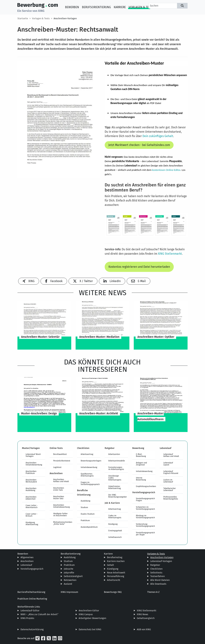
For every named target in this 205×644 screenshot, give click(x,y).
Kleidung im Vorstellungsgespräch (145, 516)
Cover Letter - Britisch (32, 515)
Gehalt (110, 565)
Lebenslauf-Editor (30, 611)
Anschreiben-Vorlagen (65, 18)
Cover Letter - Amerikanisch (32, 506)
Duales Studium (88, 514)
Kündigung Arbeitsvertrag (32, 523)
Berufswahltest (60, 454)
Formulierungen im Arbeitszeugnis (116, 468)
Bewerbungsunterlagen (91, 461)
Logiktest (57, 467)
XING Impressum (69, 592)
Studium (84, 507)
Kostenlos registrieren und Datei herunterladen (139, 267)
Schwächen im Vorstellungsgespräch (145, 508)
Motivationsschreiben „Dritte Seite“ (63, 523)
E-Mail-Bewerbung (141, 455)
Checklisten (156, 569)
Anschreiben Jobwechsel (31, 498)
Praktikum (85, 520)
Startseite (23, 18)
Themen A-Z (153, 592)
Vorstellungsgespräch (32, 569)
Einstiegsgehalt (115, 531)
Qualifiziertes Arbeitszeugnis (87, 475)
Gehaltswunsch (115, 537)
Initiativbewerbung (89, 467)
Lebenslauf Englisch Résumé (171, 472)
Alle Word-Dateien (160, 580)
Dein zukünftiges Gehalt (157, 136)
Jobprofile (69, 573)
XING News (142, 614)
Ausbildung (86, 501)
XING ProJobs (27, 618)
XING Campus (86, 614)
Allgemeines (27, 557)
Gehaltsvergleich (146, 618)
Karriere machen (116, 561)
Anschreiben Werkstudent (31, 481)
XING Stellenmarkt (170, 254)
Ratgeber (155, 565)
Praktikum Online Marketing (32, 599)
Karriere (120, 7)
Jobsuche (69, 569)
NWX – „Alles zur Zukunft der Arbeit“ (39, 614)
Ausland (68, 584)
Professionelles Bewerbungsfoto (171, 498)
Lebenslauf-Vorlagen (161, 561)
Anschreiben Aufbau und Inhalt (61, 480)
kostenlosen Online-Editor (166, 170)
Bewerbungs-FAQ (113, 592)
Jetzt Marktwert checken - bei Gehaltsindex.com (139, 145)
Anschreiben (27, 561)
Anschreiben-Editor (89, 611)
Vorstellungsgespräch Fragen (145, 499)
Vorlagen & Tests (141, 7)
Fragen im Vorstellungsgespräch (90, 483)
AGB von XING (144, 629)
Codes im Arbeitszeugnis (115, 516)
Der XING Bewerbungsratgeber (118, 496)
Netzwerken (70, 580)
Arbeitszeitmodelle (117, 461)
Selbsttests (156, 573)
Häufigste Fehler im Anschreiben (60, 514)
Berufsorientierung (96, 7)
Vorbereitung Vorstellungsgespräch (145, 525)
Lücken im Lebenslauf (168, 481)
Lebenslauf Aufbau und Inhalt (171, 455)
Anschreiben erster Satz (59, 489)
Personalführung (116, 576)
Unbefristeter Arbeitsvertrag (115, 487)
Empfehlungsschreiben (146, 486)
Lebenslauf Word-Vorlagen (33, 455)
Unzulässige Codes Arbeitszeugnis (115, 478)
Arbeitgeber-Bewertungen (92, 618)
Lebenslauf (26, 565)
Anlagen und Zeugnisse (141, 464)
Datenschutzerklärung (32, 629)
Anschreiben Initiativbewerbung (34, 464)
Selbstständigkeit (73, 576)
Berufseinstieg (115, 557)
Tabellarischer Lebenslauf (170, 489)
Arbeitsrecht (114, 580)
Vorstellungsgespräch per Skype (145, 534)
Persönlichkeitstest (62, 461)
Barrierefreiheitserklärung (31, 592)
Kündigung (113, 524)
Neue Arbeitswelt (116, 573)
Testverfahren (157, 576)
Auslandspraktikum (89, 527)
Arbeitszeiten (114, 454)
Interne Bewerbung (141, 479)
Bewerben (72, 7)
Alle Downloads (158, 584)
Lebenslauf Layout (168, 464)
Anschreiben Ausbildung (31, 489)
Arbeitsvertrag (87, 454)
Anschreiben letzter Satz (59, 497)
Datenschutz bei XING (90, 629)
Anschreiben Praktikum (31, 472)
